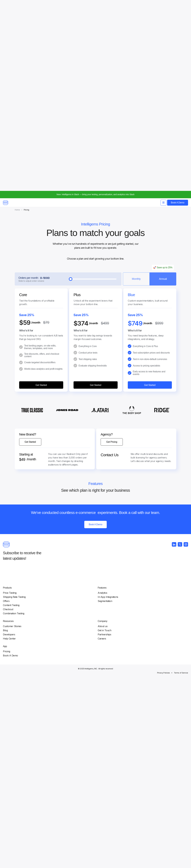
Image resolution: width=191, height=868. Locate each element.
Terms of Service (169, 864)
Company (84, 821)
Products (83, 776)
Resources (160, 776)
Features (112, 776)
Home (17, 23)
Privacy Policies (152, 864)
